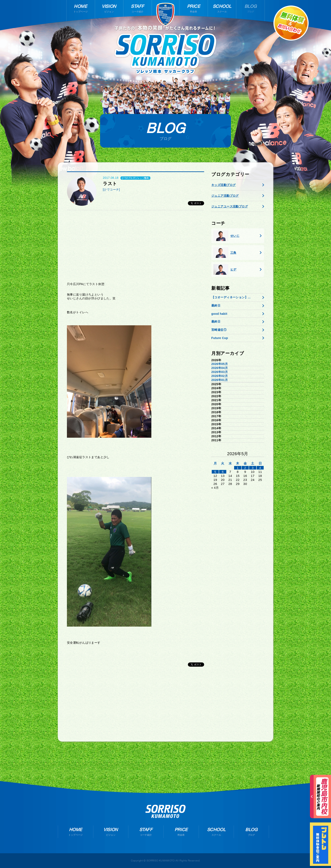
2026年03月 (220, 372)
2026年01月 (220, 380)
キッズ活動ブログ (223, 185)
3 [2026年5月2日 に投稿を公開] (253, 468)
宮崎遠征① (219, 330)
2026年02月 (220, 376)
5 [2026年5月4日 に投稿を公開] (215, 472)
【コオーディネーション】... (231, 297)
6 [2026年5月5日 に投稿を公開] (223, 472)
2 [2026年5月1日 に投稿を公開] (245, 468)
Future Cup (220, 338)
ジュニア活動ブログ (225, 196)
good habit (219, 314)
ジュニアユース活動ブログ (230, 206)
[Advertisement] (136, 246)
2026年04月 (220, 368)
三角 (225, 253)
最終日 (216, 305)
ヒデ (225, 269)
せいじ (226, 236)
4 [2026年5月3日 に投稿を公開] (260, 468)
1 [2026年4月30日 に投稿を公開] (238, 468)
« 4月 (215, 488)
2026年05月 (220, 364)
